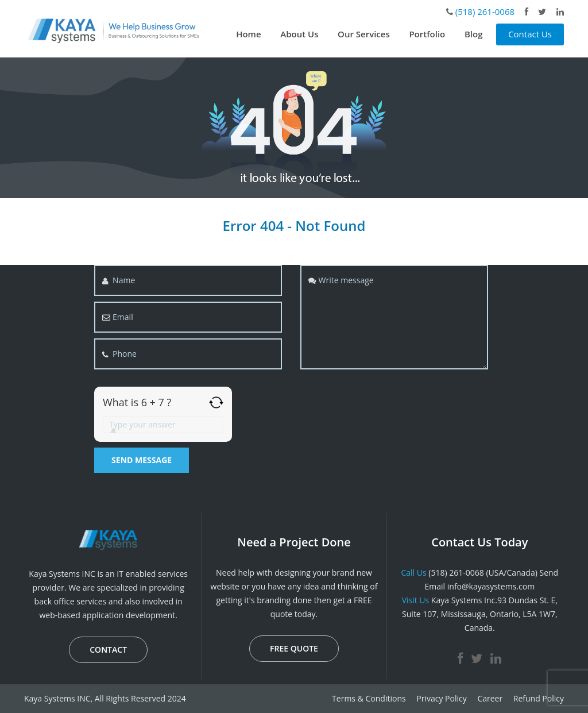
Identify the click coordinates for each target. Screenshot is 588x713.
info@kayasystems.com (491, 586)
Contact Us (530, 34)
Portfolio (427, 34)
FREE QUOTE (294, 648)
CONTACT (108, 650)
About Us (299, 34)
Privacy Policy (441, 698)
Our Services (364, 34)
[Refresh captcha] (216, 402)
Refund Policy (539, 698)
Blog (474, 34)
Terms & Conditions (369, 698)
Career (490, 698)
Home (248, 34)
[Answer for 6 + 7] (163, 425)
